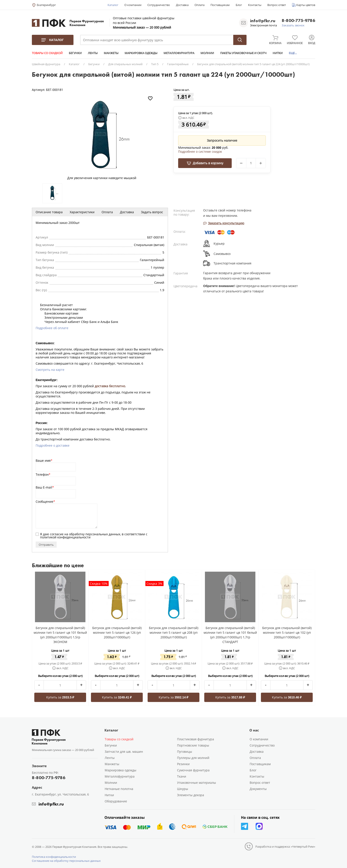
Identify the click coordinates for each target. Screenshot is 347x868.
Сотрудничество (159, 5)
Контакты (255, 5)
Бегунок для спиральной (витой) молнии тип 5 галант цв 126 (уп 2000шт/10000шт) (117, 632)
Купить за (60, 697)
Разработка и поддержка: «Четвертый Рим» (285, 846)
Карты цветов (306, 5)
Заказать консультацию (224, 223)
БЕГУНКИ (75, 53)
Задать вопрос (152, 212)
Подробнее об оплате (52, 328)
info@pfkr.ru (263, 21)
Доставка (182, 5)
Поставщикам (220, 5)
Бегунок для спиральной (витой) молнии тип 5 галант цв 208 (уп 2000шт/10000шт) (174, 632)
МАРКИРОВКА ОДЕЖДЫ (141, 53)
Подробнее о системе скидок (200, 152)
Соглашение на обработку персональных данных (66, 861)
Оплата (200, 5)
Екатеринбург (46, 5)
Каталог (113, 5)
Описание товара (49, 212)
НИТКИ (278, 53)
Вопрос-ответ (277, 5)
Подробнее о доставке (53, 445)
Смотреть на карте (50, 370)
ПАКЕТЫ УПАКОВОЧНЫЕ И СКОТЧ (243, 53)
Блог (239, 5)
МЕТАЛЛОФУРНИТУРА (179, 53)
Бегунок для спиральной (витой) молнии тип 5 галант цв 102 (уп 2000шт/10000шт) (287, 632)
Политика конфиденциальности (54, 857)
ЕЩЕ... (293, 53)
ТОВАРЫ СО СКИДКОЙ (47, 53)
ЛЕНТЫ (93, 53)
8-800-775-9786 (298, 21)
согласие (57, 534)
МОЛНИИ (207, 53)
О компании (133, 5)
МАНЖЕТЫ (111, 53)
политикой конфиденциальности (65, 537)
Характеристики (82, 212)
